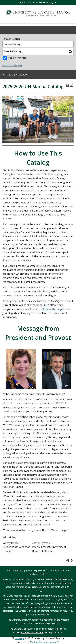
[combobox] (38, 44)
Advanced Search (12, 65)
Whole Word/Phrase (18, 58)
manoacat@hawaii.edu (32, 632)
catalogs (20, 638)
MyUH (53, 3)
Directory (44, 3)
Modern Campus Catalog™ (44, 642)
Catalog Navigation (17, 75)
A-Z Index (32, 3)
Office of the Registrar (55, 309)
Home (23, 3)
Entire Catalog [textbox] (12, 44)
